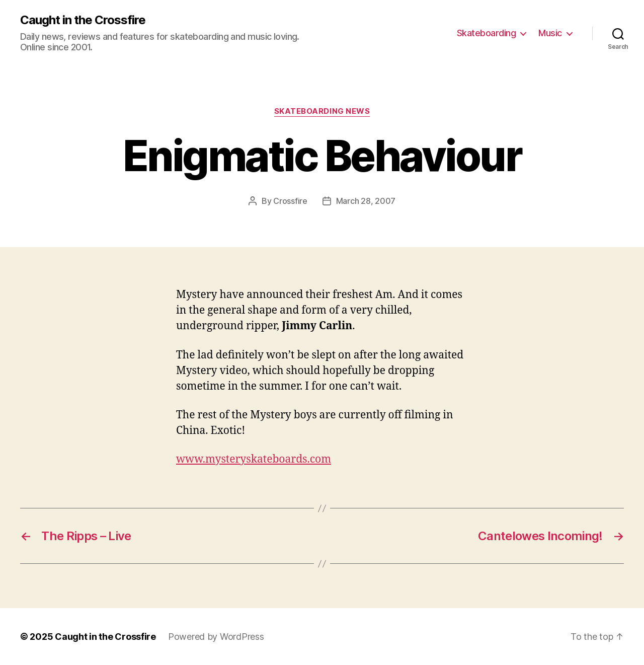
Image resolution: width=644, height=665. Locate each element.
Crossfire (290, 201)
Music (550, 33)
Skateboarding (487, 33)
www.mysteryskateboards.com (254, 459)
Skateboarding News (322, 111)
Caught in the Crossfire (83, 20)
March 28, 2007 (366, 201)
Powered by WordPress (216, 637)
